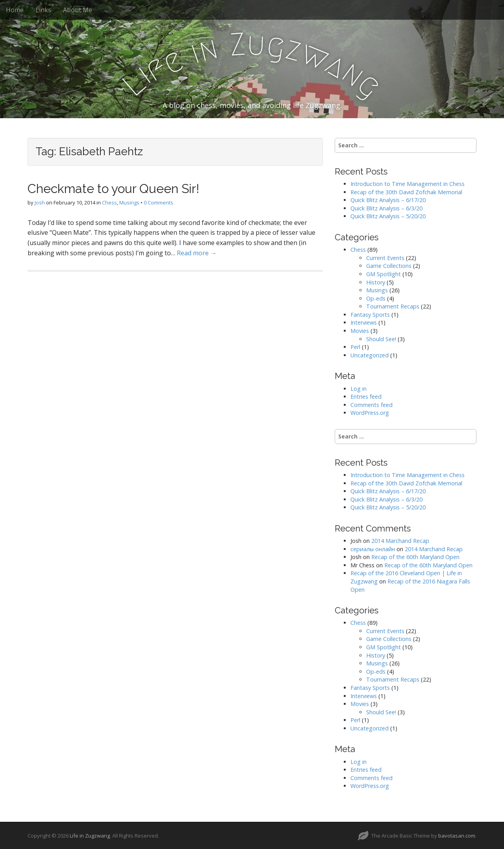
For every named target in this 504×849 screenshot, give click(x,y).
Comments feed (372, 405)
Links (43, 10)
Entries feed (366, 397)
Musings (129, 202)
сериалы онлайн (373, 549)
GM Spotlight (384, 274)
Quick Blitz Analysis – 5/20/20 (388, 216)
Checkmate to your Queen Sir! (113, 189)
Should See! (381, 339)
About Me (78, 10)
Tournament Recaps (393, 306)
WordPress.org (370, 413)
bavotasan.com (457, 836)
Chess (109, 202)
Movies (360, 331)
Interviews (364, 322)
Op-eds (376, 298)
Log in (359, 389)
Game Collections (389, 266)
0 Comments (158, 202)
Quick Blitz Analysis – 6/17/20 (388, 200)
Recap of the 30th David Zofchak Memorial (406, 192)
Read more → (197, 253)
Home (15, 10)
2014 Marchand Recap (400, 541)
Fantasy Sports (370, 315)
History (376, 282)
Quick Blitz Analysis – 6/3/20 (386, 208)
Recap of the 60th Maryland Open (415, 557)
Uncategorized (370, 355)
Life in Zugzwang (90, 836)
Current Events (385, 258)
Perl (355, 347)
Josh (40, 202)
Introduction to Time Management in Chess (408, 184)
